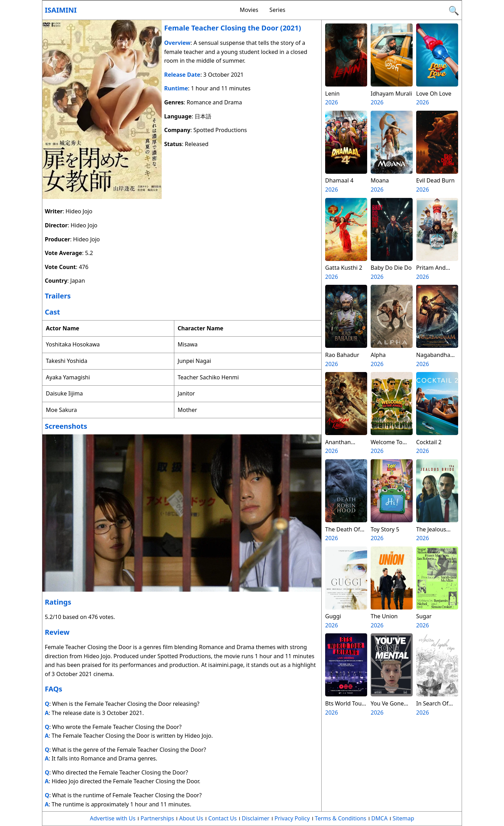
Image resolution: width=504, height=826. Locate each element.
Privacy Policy (292, 818)
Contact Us (222, 818)
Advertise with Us (113, 818)
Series (277, 10)
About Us (191, 818)
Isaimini (61, 10)
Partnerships (157, 818)
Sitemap (404, 818)
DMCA (380, 818)
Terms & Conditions (341, 818)
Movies (249, 10)
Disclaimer (256, 818)
